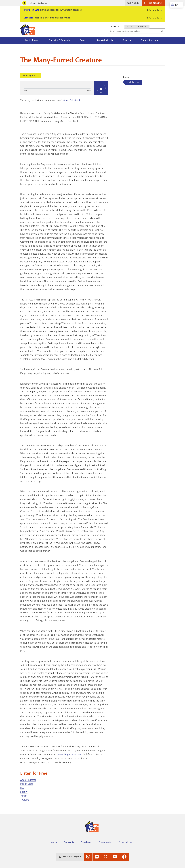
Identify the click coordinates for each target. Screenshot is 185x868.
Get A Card (133, 3)
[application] (64, 88)
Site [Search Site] (130, 27)
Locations (32, 3)
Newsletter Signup (72, 857)
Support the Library (150, 40)
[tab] (116, 27)
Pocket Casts (27, 784)
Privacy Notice (105, 842)
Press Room (86, 842)
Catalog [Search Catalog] (116, 27)
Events (83, 40)
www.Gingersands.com (70, 754)
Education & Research (59, 40)
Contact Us (42, 3)
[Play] (101, 88)
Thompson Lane (32, 10)
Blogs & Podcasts (105, 40)
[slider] (57, 88)
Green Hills (29, 18)
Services (127, 40)
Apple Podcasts (28, 780)
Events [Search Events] (142, 27)
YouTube (25, 800)
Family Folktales (133, 82)
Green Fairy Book (72, 100)
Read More (153, 10)
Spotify (24, 792)
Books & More (32, 40)
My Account (156, 3)
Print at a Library (126, 842)
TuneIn (24, 796)
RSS (22, 788)
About (54, 842)
